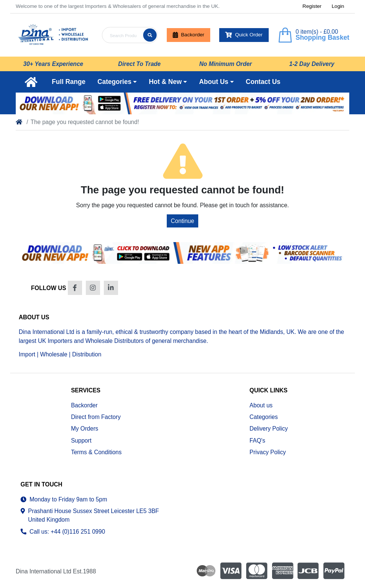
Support (81, 441)
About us (261, 405)
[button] (117, 82)
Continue (182, 221)
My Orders (85, 429)
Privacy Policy (268, 452)
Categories (264, 417)
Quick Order (244, 35)
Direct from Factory (96, 417)
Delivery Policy (269, 429)
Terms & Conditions (96, 452)
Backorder (188, 35)
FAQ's (257, 441)
